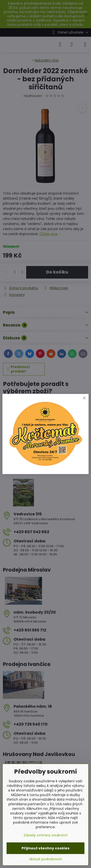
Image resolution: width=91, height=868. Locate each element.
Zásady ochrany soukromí (45, 835)
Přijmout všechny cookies (45, 848)
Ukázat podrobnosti (45, 859)
